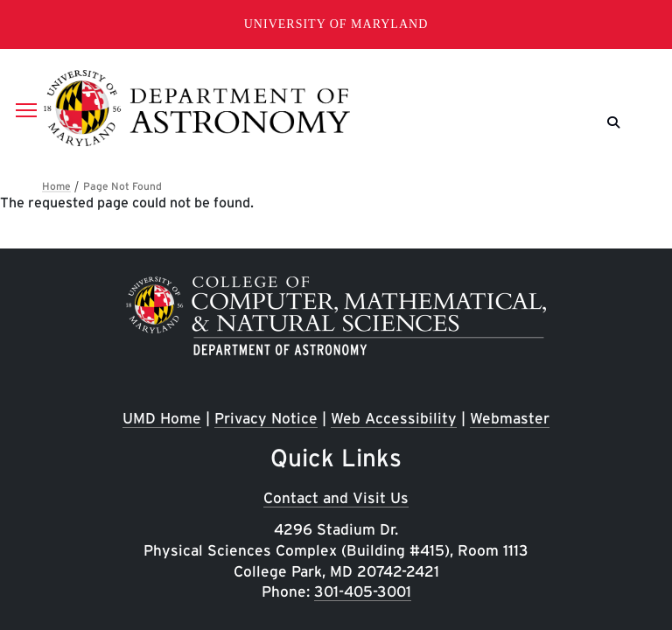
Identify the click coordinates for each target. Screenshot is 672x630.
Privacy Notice (266, 418)
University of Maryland (336, 24)
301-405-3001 (363, 591)
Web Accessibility (394, 418)
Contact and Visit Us (336, 497)
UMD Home (162, 418)
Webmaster (510, 418)
